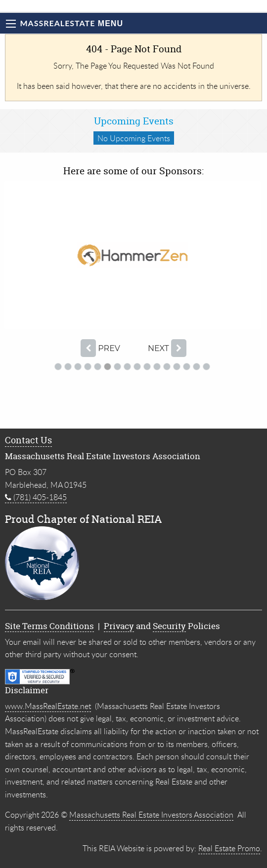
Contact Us (28, 440)
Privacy (119, 626)
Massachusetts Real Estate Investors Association (151, 815)
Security (169, 626)
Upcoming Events (134, 121)
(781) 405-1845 (36, 497)
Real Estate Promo (229, 848)
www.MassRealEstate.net (48, 706)
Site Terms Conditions (49, 626)
